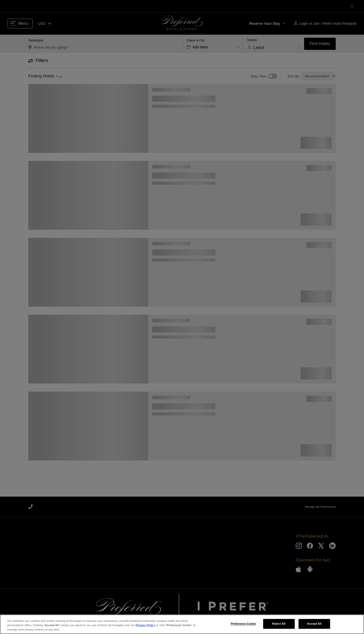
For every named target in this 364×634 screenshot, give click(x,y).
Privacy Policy (145, 627)
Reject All (279, 626)
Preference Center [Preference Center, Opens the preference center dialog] (243, 626)
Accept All (314, 626)
